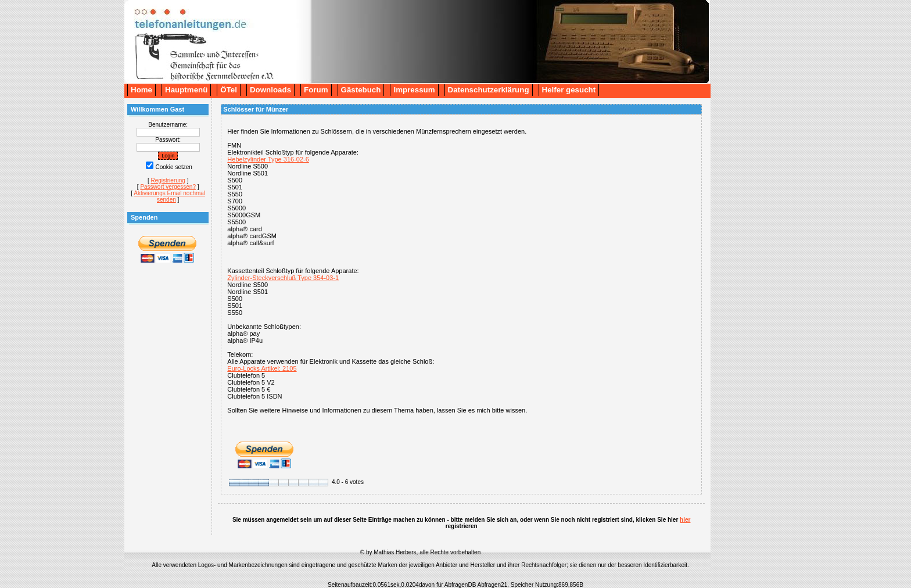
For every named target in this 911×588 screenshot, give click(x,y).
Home (141, 90)
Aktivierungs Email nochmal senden (169, 196)
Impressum (414, 90)
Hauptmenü (186, 90)
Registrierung (168, 180)
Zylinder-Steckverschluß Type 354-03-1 (283, 278)
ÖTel (229, 90)
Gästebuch (361, 90)
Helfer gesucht (569, 90)
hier (685, 520)
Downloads (270, 90)
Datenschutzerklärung (489, 90)
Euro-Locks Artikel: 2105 (262, 368)
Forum (316, 90)
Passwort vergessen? (168, 187)
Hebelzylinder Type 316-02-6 (268, 159)
